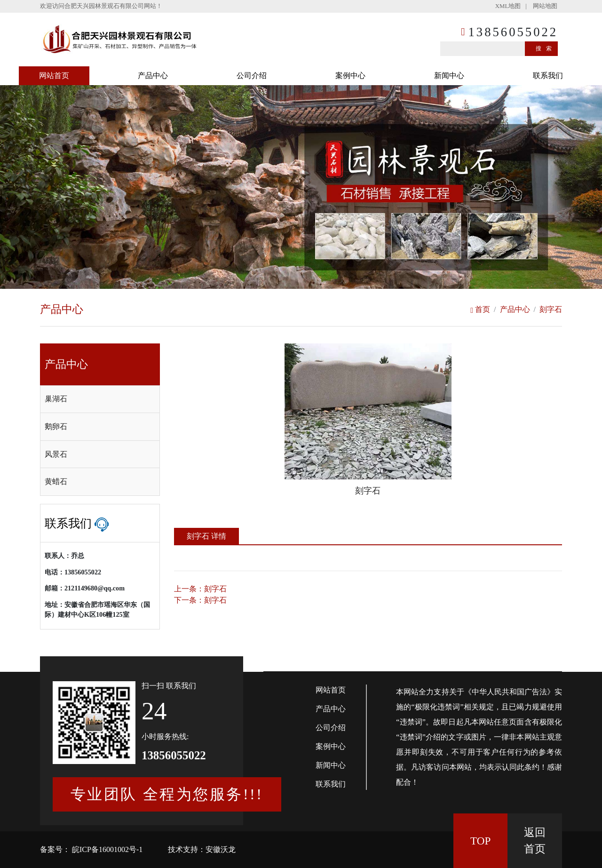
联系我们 (548, 76)
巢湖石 (56, 399)
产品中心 (153, 76)
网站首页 (54, 76)
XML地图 (508, 6)
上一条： (200, 589)
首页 (480, 309)
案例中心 (350, 76)
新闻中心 (449, 76)
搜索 (546, 48)
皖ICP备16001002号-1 (106, 849)
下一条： (200, 600)
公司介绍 (252, 76)
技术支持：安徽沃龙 (202, 849)
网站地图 (545, 6)
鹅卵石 (56, 426)
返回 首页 (535, 840)
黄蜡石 (56, 482)
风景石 (56, 454)
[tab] (100, 399)
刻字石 (551, 309)
